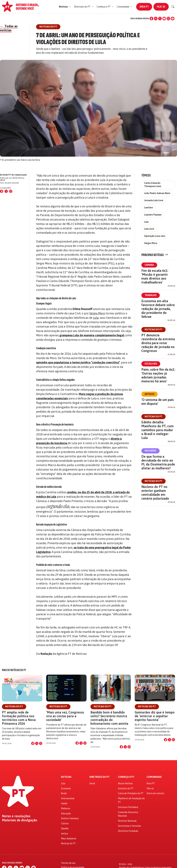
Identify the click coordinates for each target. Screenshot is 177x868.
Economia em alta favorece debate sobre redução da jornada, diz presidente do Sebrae (158, 309)
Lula (96, 318)
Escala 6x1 (151, 364)
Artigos (150, 394)
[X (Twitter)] (160, 19)
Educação (66, 814)
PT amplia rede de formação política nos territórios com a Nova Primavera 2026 (19, 718)
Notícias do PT (153, 330)
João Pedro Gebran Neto (157, 193)
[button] (65, 7)
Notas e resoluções (16, 816)
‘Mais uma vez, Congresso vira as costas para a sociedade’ (65, 716)
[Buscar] (173, 7)
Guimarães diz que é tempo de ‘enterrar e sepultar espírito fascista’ (155, 716)
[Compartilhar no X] (37, 743)
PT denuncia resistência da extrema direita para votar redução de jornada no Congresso (158, 343)
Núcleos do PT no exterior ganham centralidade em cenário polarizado (155, 493)
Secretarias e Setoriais (129, 826)
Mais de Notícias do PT (14, 670)
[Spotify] (173, 19)
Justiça (64, 834)
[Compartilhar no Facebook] (2, 191)
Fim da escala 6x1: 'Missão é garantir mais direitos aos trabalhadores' (155, 276)
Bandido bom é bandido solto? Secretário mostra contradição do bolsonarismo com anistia (109, 718)
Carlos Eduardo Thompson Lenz (153, 185)
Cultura (65, 823)
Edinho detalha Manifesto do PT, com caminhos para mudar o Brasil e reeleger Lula (157, 430)
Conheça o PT (126, 777)
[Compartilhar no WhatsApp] (11, 191)
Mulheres (150, 451)
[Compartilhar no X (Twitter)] (6, 191)
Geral (92, 783)
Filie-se (161, 7)
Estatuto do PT (126, 788)
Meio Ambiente (69, 839)
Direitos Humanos (70, 818)
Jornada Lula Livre (154, 200)
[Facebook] (151, 19)
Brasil (64, 793)
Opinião (65, 828)
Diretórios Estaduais (128, 831)
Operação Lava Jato (155, 236)
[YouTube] (164, 19)
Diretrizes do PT (99, 777)
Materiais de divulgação (20, 820)
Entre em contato (155, 793)
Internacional (68, 798)
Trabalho (151, 295)
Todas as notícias (9, 28)
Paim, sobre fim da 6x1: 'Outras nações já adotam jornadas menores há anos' (158, 375)
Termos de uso (68, 863)
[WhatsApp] (168, 19)
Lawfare (148, 208)
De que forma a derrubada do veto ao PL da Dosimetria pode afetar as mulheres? (158, 462)
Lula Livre (149, 229)
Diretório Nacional (127, 821)
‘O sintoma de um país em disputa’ (158, 402)
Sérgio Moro (97, 313)
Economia (66, 788)
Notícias (66, 777)
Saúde (64, 803)
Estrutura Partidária (128, 807)
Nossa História (125, 783)
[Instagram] (156, 19)
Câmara (149, 265)
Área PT (144, 7)
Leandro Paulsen (153, 215)
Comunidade (154, 777)
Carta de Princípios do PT (131, 793)
